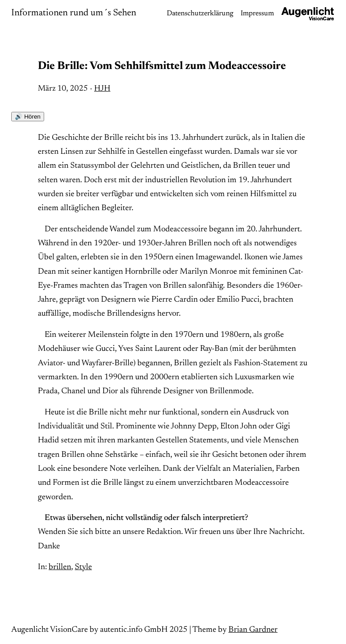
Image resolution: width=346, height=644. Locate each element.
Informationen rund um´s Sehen (74, 13)
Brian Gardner (253, 630)
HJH (102, 89)
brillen (60, 567)
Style (83, 567)
